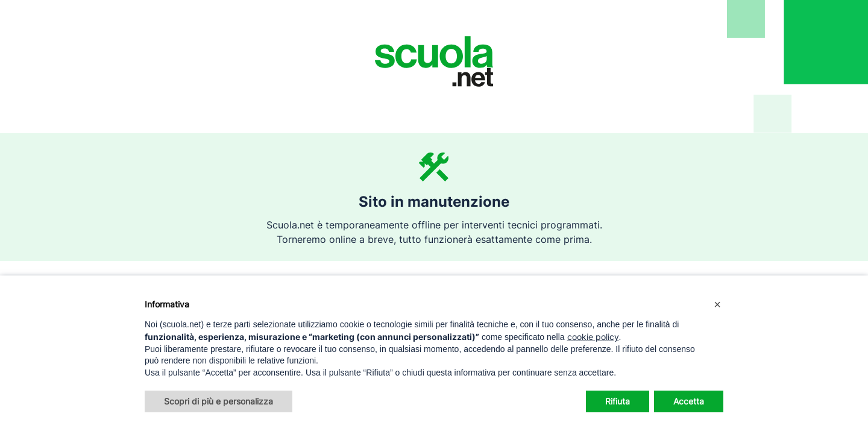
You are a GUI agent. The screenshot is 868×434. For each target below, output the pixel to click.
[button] (717, 304)
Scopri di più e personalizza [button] (219, 401)
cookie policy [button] (593, 337)
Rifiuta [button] (618, 401)
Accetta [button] (689, 401)
